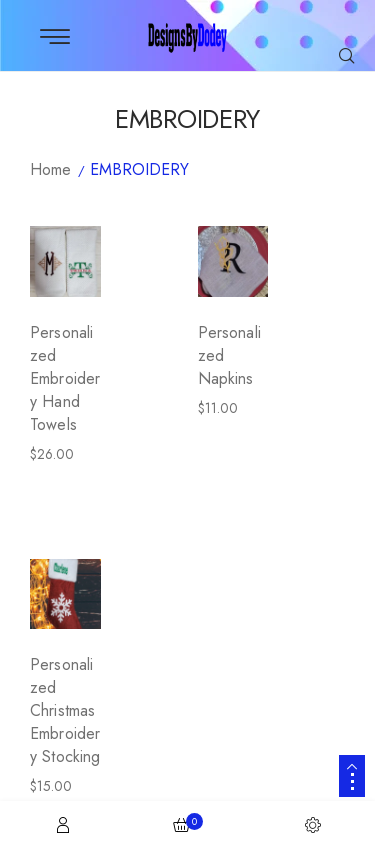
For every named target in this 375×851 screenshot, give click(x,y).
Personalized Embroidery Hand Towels (65, 378)
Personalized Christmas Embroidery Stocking (65, 710)
